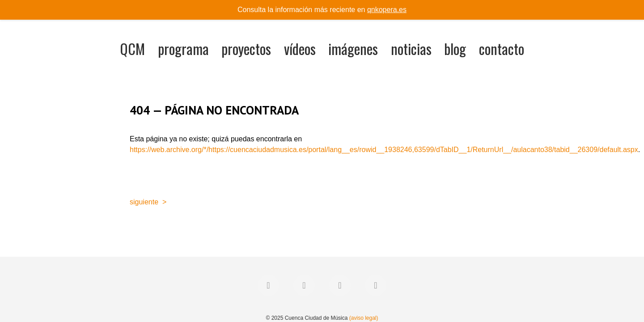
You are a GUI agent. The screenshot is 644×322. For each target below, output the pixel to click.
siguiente (144, 202)
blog (455, 49)
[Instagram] (340, 285)
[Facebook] (268, 285)
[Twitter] (304, 285)
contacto (502, 49)
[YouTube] (376, 285)
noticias (411, 49)
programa (183, 49)
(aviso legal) (364, 318)
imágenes (353, 49)
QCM (132, 49)
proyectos (246, 49)
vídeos (300, 49)
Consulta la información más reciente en (322, 10)
